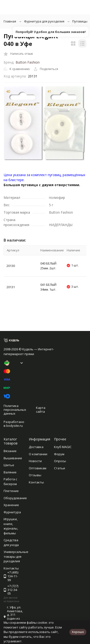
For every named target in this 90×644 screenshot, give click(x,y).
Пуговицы (80, 21)
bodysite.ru (15, 426)
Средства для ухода (11, 542)
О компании (38, 454)
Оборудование (15, 498)
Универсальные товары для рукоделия (16, 556)
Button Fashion (28, 62)
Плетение (11, 491)
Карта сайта (41, 410)
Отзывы (35, 475)
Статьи (60, 468)
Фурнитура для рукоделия (44, 21)
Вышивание (13, 458)
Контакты (36, 482)
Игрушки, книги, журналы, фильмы (11, 526)
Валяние (10, 472)
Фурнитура (12, 512)
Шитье (9, 465)
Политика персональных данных (15, 409)
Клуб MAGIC (63, 447)
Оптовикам (38, 468)
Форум (59, 454)
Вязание (10, 451)
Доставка (36, 447)
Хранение (11, 505)
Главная (10, 21)
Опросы (60, 461)
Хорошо (78, 632)
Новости (35, 461)
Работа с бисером (10, 482)
